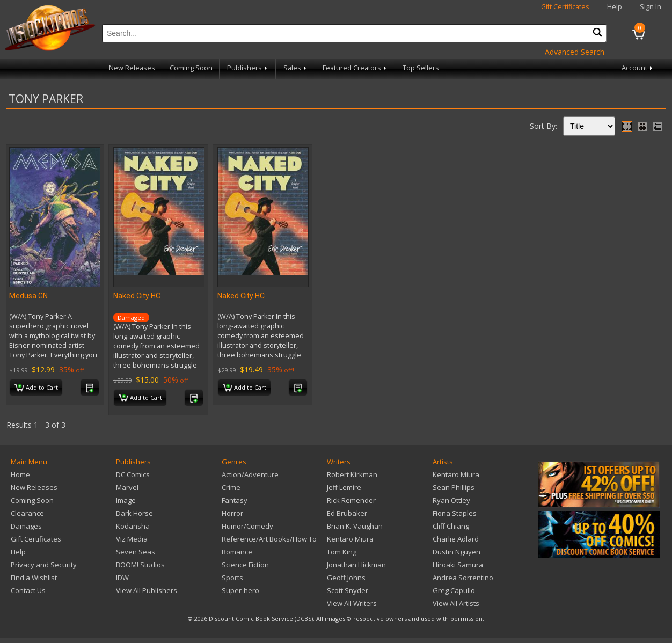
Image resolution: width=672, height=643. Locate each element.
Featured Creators (355, 68)
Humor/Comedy (247, 526)
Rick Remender (351, 500)
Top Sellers (421, 68)
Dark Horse (134, 513)
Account (638, 68)
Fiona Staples (455, 513)
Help (615, 7)
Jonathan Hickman (356, 565)
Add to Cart (36, 388)
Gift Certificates (565, 7)
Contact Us (28, 590)
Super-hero (240, 590)
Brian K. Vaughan (355, 526)
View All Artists (456, 603)
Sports (232, 578)
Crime (231, 487)
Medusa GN (28, 296)
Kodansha (133, 526)
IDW (122, 578)
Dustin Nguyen (456, 552)
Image (126, 500)
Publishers (248, 68)
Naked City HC (137, 296)
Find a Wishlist (34, 578)
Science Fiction (245, 565)
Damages (26, 526)
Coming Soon (191, 68)
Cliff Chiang (451, 526)
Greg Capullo (454, 590)
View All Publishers (147, 590)
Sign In (651, 7)
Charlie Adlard (456, 539)
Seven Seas (136, 552)
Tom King (342, 552)
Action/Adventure (250, 474)
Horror (232, 513)
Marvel (127, 487)
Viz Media (132, 539)
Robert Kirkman (352, 474)
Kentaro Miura (350, 539)
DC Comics (133, 474)
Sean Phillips (454, 487)
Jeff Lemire (344, 487)
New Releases (132, 68)
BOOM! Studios (140, 565)
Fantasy (235, 500)
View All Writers (352, 603)
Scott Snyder (348, 590)
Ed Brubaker (347, 513)
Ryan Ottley (451, 500)
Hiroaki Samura (458, 565)
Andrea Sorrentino (463, 578)
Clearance (27, 513)
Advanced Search (575, 52)
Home (20, 474)
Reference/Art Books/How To (269, 539)
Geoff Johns (346, 578)
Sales (296, 68)
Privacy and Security (44, 565)
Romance (237, 552)
